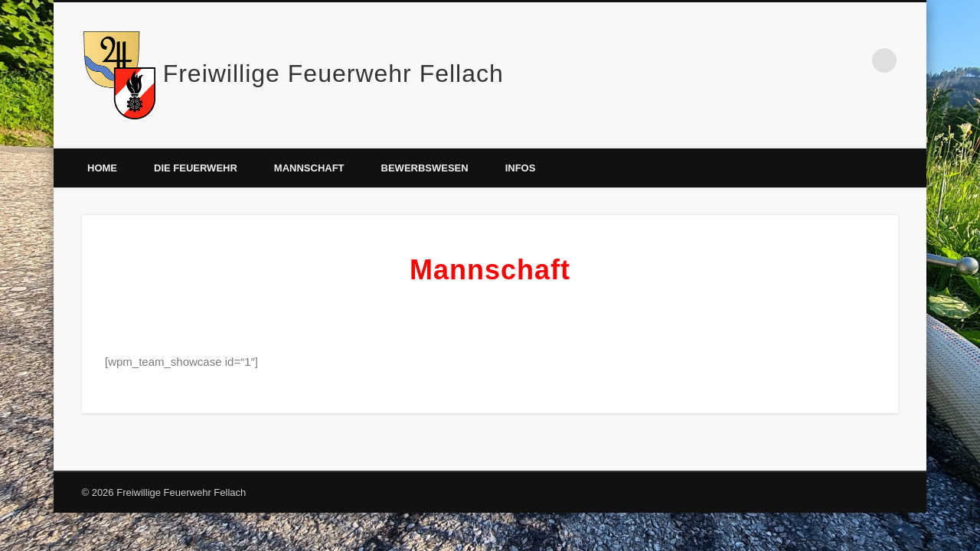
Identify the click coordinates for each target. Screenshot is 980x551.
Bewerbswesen (425, 168)
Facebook (853, 60)
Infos (521, 168)
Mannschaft (309, 168)
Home (102, 168)
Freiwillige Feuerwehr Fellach (333, 73)
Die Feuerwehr (196, 168)
